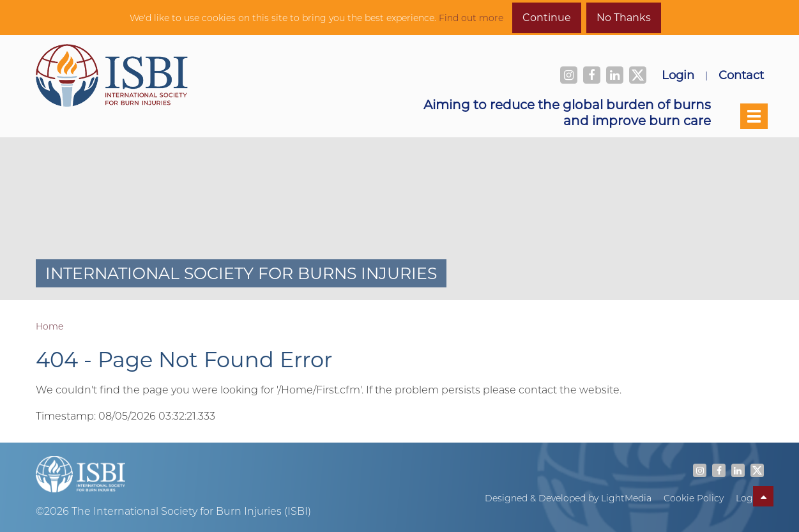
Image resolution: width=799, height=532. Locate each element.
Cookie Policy (694, 498)
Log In (750, 498)
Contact (741, 75)
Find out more (471, 18)
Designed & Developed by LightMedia (568, 498)
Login (678, 75)
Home (49, 326)
